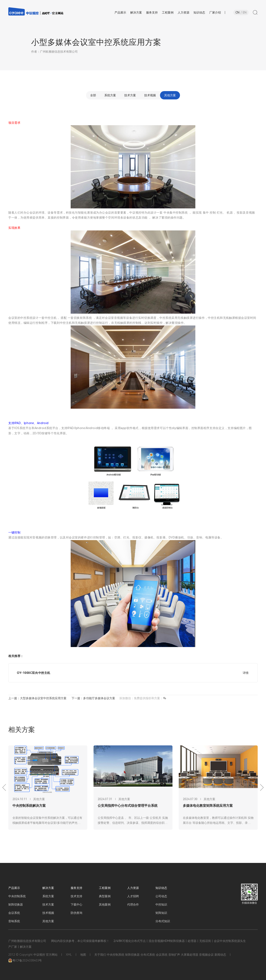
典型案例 (105, 896)
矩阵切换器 (16, 905)
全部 (93, 95)
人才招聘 (133, 896)
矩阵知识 (161, 913)
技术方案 (130, 95)
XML (69, 955)
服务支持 (76, 888)
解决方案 (48, 888)
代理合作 (133, 905)
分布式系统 (148, 955)
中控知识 (161, 905)
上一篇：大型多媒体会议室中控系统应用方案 (37, 698)
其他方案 (170, 95)
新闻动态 (220, 955)
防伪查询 (76, 913)
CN (237, 12)
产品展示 (14, 888)
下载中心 (76, 905)
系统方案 (110, 95)
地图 (83, 955)
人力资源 (133, 888)
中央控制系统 (17, 896)
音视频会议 (206, 955)
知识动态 (161, 888)
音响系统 (14, 921)
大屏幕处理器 (190, 955)
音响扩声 (174, 955)
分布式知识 (163, 921)
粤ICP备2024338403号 (25, 960)
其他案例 (105, 905)
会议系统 (14, 913)
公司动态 (161, 896)
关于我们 (100, 955)
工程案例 (105, 888)
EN (245, 12)
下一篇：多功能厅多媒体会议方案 (93, 698)
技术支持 (76, 896)
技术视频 (150, 95)
